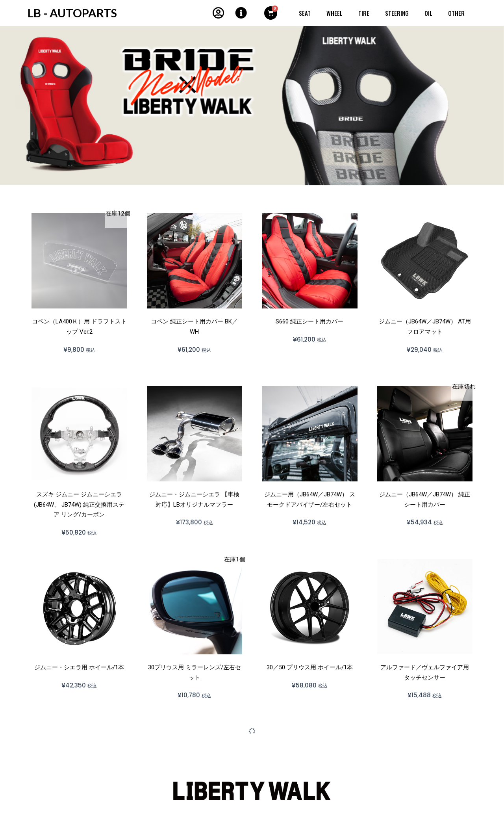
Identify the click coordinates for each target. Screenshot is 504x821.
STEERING (397, 13)
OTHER (456, 13)
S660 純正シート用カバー (309, 321)
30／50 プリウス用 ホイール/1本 (310, 667)
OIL (428, 13)
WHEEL (334, 13)
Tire (364, 13)
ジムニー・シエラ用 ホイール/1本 (79, 667)
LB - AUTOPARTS (73, 13)
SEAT (305, 13)
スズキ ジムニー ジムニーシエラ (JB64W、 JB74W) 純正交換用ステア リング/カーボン (79, 504)
